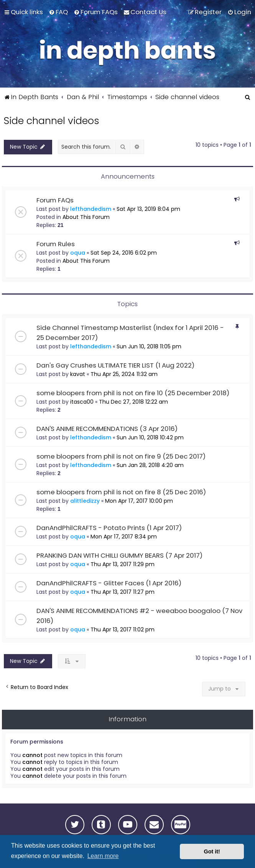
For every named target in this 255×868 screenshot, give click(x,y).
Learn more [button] (103, 856)
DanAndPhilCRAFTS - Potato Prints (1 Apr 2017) (109, 528)
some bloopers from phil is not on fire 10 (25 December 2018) (133, 393)
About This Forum (86, 217)
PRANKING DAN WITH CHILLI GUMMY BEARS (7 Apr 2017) (119, 555)
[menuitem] (58, 12)
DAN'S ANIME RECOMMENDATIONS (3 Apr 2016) (107, 429)
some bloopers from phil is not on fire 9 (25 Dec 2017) (121, 456)
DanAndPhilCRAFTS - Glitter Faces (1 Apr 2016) (109, 583)
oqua (78, 253)
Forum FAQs (55, 200)
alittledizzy (85, 501)
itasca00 (82, 402)
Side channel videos (51, 121)
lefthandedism (91, 209)
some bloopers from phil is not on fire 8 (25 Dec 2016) (121, 492)
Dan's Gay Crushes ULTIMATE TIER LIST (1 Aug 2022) (115, 365)
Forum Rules (56, 244)
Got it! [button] (212, 851)
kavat (78, 374)
